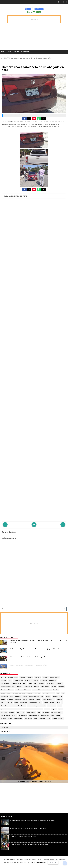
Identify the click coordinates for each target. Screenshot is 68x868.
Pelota (59, 706)
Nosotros (10, 2)
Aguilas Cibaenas (55, 677)
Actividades (38, 677)
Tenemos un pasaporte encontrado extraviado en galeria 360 (28, 828)
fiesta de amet (46, 693)
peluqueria (4, 709)
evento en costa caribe (19, 693)
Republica (12, 712)
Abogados (22, 677)
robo (18, 712)
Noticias (23, 706)
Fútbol (11, 696)
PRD (41, 709)
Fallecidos (29, 693)
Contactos (18, 2)
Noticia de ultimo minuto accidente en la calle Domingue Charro (29, 657)
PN (14, 709)
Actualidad (45, 677)
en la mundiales (37, 690)
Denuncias (60, 684)
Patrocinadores (51, 706)
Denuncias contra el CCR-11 (8, 687)
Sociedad (4, 719)
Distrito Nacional (45, 687)
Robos (23, 712)
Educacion (11, 690)
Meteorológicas (33, 703)
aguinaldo (4, 680)
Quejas (60, 709)
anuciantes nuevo (18, 680)
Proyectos (54, 709)
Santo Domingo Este (34, 715)
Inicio (3, 52)
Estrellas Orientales (6, 693)
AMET (10, 680)
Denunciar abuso (8, 855)
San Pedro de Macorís (57, 712)
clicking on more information (37, 862)
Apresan (36, 680)
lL (12, 703)
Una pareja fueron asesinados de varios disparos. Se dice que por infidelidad (33, 820)
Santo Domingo (23, 715)
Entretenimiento (47, 690)
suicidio (10, 719)
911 (2, 677)
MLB (40, 703)
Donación (4, 690)
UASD (35, 719)
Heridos (3, 699)
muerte (52, 703)
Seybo (52, 715)
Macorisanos (24, 703)
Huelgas (25, 699)
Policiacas (30, 709)
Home (3, 2)
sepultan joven (45, 715)
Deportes (16, 52)
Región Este (4, 712)
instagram (26, 2)
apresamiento (28, 680)
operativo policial (36, 706)
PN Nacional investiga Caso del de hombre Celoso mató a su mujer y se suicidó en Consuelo (37, 649)
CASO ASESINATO (6, 684)
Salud (39, 712)
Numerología (25, 52)
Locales (9, 52)
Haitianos (48, 696)
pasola (44, 706)
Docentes (54, 687)
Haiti (42, 696)
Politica (36, 709)
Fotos (58, 693)
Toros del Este (28, 719)
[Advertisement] (34, 593)
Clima (30, 684)
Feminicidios (37, 693)
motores (46, 703)
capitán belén (52, 680)
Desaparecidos (28, 687)
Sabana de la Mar (31, 712)
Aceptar (53, 863)
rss (33, 2)
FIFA (53, 693)
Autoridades (44, 680)
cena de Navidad (16, 684)
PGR (10, 709)
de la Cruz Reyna (51, 684)
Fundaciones (4, 696)
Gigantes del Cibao (34, 696)
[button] (24, 119)
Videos (49, 719)
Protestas (47, 709)
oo (28, 706)
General (25, 696)
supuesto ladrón (18, 719)
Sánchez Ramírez (5, 715)
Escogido (56, 690)
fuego (63, 693)
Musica (58, 703)
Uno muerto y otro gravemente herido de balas (24, 836)
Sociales (58, 715)
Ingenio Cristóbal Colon (48, 699)
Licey (3, 703)
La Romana (59, 699)
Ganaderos (18, 696)
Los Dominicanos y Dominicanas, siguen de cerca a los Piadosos (28, 665)
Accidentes (30, 677)
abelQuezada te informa (11, 677)
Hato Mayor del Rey (58, 696)
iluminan (31, 699)
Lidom (8, 703)
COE (35, 684)
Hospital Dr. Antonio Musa (14, 699)
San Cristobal (46, 712)
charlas (25, 684)
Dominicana (61, 687)
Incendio (38, 699)
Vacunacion (42, 719)
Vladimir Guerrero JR (58, 719)
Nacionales (4, 706)
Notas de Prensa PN (14, 706)
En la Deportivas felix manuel (23, 690)
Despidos (36, 687)
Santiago (14, 715)
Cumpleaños (41, 684)
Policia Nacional (21, 709)
